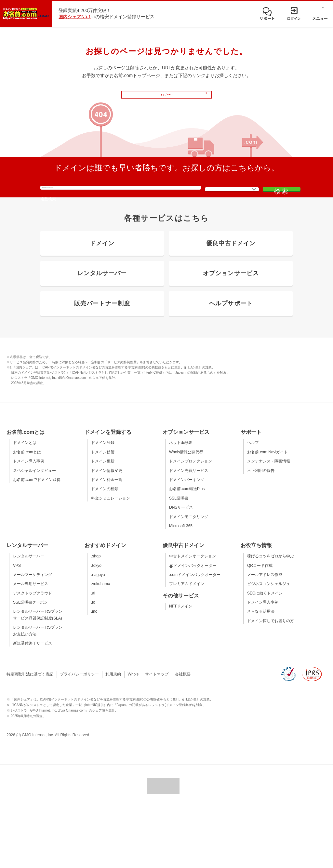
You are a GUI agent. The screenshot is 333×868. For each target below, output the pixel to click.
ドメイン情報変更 (107, 531)
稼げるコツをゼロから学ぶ (271, 617)
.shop (96, 617)
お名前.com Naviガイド (267, 513)
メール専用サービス (31, 645)
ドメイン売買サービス (189, 531)
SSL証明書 (179, 559)
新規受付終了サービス (33, 704)
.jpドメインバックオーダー (193, 626)
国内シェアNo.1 (75, 17)
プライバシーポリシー (79, 735)
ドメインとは (25, 503)
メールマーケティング (33, 635)
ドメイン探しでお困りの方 (271, 682)
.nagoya (98, 635)
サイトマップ (157, 735)
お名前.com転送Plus (187, 550)
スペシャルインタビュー (34, 531)
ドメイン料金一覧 (107, 541)
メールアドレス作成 (265, 635)
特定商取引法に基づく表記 (30, 735)
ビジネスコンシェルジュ (269, 645)
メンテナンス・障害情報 (269, 522)
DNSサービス (181, 568)
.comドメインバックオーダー (195, 635)
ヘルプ (253, 503)
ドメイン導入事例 (29, 522)
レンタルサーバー (29, 617)
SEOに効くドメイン (265, 654)
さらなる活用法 (261, 672)
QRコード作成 (260, 626)
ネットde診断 (181, 503)
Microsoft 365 (181, 587)
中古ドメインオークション (193, 617)
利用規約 (113, 735)
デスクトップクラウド (33, 654)
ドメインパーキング (187, 541)
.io (93, 663)
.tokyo (96, 626)
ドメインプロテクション (191, 522)
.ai (93, 654)
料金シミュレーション (111, 559)
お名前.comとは (27, 513)
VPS (17, 626)
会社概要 (183, 735)
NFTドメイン (181, 667)
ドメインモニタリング (189, 577)
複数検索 (48, 236)
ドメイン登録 (103, 503)
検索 (274, 218)
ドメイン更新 (103, 522)
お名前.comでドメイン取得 (37, 541)
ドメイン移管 (103, 513)
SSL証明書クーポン (30, 663)
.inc (94, 672)
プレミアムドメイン (187, 645)
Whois (133, 735)
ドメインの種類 (105, 550)
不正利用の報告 (261, 531)
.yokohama (101, 645)
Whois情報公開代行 (186, 513)
